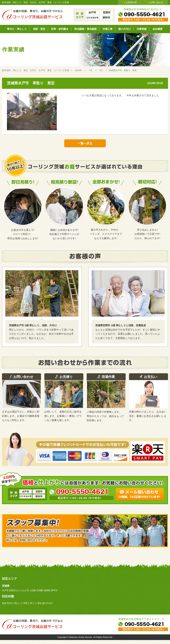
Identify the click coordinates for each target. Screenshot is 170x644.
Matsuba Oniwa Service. (81, 637)
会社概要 (158, 29)
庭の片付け (125, 29)
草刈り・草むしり (17, 29)
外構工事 (108, 29)
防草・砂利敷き (60, 29)
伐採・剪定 (39, 29)
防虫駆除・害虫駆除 (86, 29)
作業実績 (142, 29)
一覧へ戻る (85, 143)
